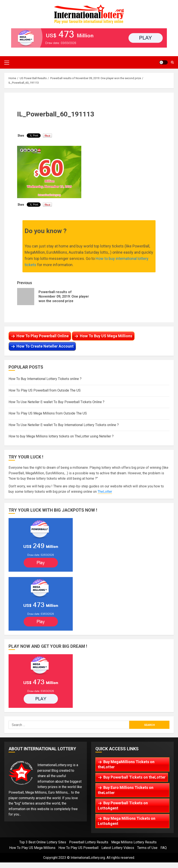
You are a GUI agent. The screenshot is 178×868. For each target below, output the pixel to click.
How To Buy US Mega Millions (106, 336)
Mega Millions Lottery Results (134, 842)
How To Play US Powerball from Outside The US (45, 390)
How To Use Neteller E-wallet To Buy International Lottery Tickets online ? (64, 425)
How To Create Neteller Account (45, 346)
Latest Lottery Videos (118, 848)
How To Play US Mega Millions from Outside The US (48, 413)
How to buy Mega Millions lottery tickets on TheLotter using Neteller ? (61, 436)
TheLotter (105, 492)
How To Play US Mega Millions (32, 848)
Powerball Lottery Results (89, 842)
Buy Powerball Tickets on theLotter (134, 777)
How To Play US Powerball (78, 848)
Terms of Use (147, 848)
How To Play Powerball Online (43, 336)
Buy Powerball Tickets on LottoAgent (123, 805)
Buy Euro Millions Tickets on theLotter (126, 790)
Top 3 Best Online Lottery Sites (43, 842)
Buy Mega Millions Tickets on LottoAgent (127, 821)
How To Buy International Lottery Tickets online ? (45, 379)
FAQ (164, 848)
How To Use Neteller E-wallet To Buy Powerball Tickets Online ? (56, 402)
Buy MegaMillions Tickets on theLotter (126, 764)
